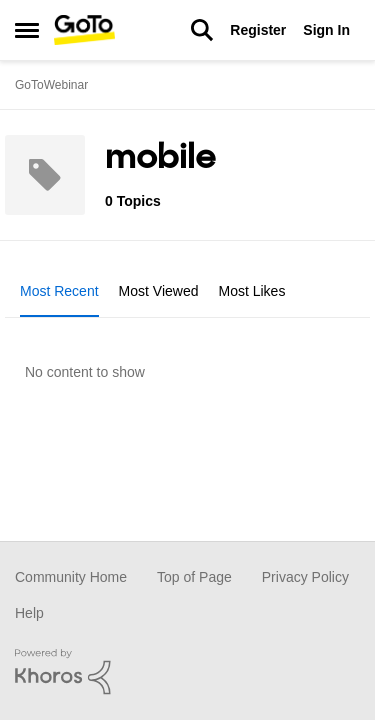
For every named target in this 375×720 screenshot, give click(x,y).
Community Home (71, 577)
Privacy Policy (305, 577)
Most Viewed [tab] (159, 291)
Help (29, 613)
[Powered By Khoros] (187, 672)
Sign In (326, 30)
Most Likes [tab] (252, 291)
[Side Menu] (27, 30)
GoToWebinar (51, 85)
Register (258, 30)
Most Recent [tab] (59, 291)
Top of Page (194, 577)
